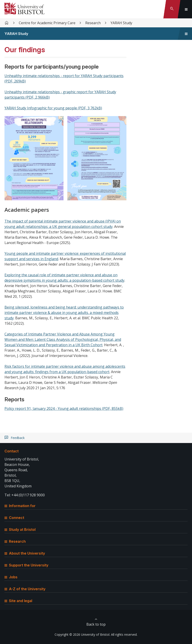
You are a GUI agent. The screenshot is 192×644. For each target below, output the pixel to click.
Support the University (26, 565)
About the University (25, 553)
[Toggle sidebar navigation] (186, 34)
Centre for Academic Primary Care (47, 23)
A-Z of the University (25, 589)
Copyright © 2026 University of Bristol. (82, 634)
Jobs (11, 577)
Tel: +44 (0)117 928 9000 (25, 495)
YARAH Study (121, 23)
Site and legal (18, 601)
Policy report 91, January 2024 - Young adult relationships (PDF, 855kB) (64, 408)
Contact (12, 451)
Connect (14, 518)
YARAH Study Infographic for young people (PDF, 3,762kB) (53, 108)
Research (93, 23)
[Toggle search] (172, 9)
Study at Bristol (20, 529)
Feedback (18, 438)
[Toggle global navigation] (186, 9)
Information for (20, 506)
